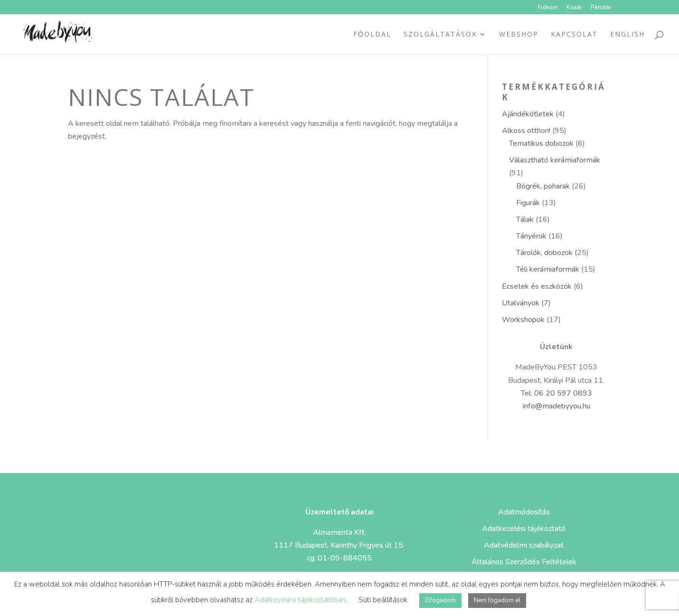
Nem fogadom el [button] (497, 600)
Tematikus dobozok (541, 143)
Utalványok (521, 303)
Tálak (525, 219)
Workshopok (523, 320)
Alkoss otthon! (526, 131)
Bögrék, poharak (543, 186)
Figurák (528, 203)
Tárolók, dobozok (544, 253)
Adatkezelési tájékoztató (524, 529)
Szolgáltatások (440, 35)
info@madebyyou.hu (556, 406)
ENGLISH (627, 35)
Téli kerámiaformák (548, 269)
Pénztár (601, 8)
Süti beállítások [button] (383, 600)
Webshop (519, 35)
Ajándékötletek (528, 114)
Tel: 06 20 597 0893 (556, 393)
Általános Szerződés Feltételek (524, 562)
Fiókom (548, 8)
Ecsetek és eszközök (537, 286)
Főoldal (372, 35)
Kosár (574, 8)
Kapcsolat (574, 35)
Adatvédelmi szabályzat (524, 545)
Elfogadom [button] (440, 600)
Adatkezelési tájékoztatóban (300, 600)
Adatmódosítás (524, 512)
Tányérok (531, 236)
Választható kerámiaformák (555, 160)
